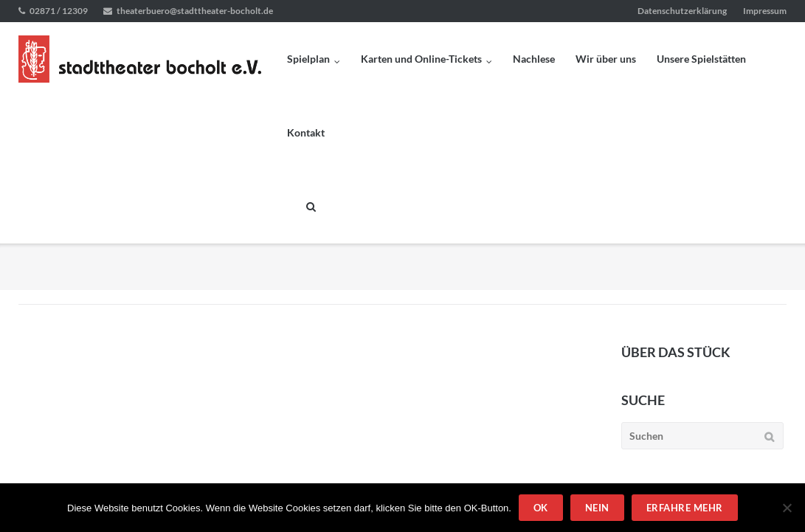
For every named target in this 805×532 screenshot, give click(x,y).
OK (541, 508)
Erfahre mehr (685, 508)
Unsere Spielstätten (701, 59)
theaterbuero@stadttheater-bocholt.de (195, 11)
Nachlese (534, 59)
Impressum (765, 11)
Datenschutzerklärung (682, 11)
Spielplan (308, 59)
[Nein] (787, 508)
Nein (597, 508)
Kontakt (306, 132)
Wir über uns (606, 59)
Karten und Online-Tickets (421, 59)
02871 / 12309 (59, 11)
